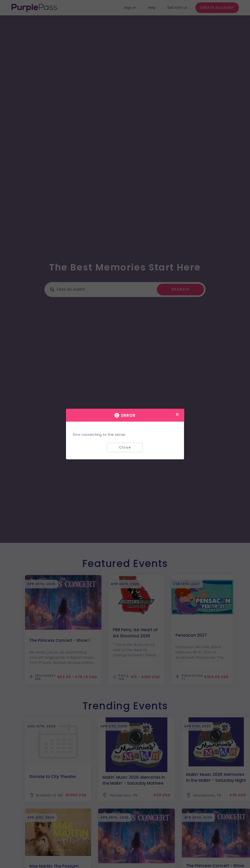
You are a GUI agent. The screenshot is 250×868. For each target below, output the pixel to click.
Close (125, 447)
